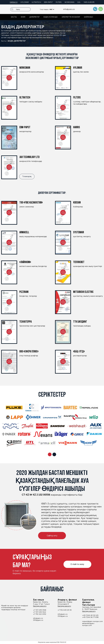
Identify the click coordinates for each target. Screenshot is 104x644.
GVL (79, 2)
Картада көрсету (40, 606)
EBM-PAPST (48, 2)
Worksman (69, 2)
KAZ (51, 9)
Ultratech (36, 2)
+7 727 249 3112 (40, 612)
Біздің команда (51, 17)
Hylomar (25, 2)
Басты (14, 17)
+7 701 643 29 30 (65, 610)
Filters (59, 2)
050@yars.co (38, 620)
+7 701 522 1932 (40, 614)
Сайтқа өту (52, 536)
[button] (50, 454)
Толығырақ (27, 176)
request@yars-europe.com (93, 621)
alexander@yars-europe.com (89, 625)
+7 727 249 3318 (40, 610)
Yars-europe (89, 2)
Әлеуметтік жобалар (71, 17)
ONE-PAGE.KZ (61, 642)
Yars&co (14, 2)
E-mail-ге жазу (77, 564)
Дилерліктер (34, 17)
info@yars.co (69, 9)
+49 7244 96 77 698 (90, 617)
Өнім (23, 17)
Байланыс (89, 17)
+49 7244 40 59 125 (90, 615)
